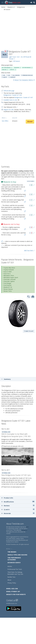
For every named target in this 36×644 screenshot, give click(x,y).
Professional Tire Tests (15, 569)
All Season (7, 9)
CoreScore (24, 530)
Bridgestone (21, 7)
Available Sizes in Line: (10, 100)
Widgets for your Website (16, 594)
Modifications (18, 502)
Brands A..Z (11, 7)
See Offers (5, 121)
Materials (18, 513)
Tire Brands (12, 552)
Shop (30, 122)
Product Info (7, 498)
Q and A (18, 509)
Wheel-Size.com (12, 589)
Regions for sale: (9, 110)
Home (3, 7)
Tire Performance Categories (14, 559)
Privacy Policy (12, 583)
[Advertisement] (18, 30)
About (9, 580)
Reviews (18, 506)
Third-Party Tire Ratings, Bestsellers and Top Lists (15, 573)
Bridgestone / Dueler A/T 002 (13, 95)
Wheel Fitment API (13, 591)
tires (27, 527)
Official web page (9, 91)
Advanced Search (14, 563)
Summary (6, 379)
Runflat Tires (11, 577)
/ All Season (16, 61)
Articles (10, 566)
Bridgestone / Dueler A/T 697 (24, 97)
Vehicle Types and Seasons (17, 555)
